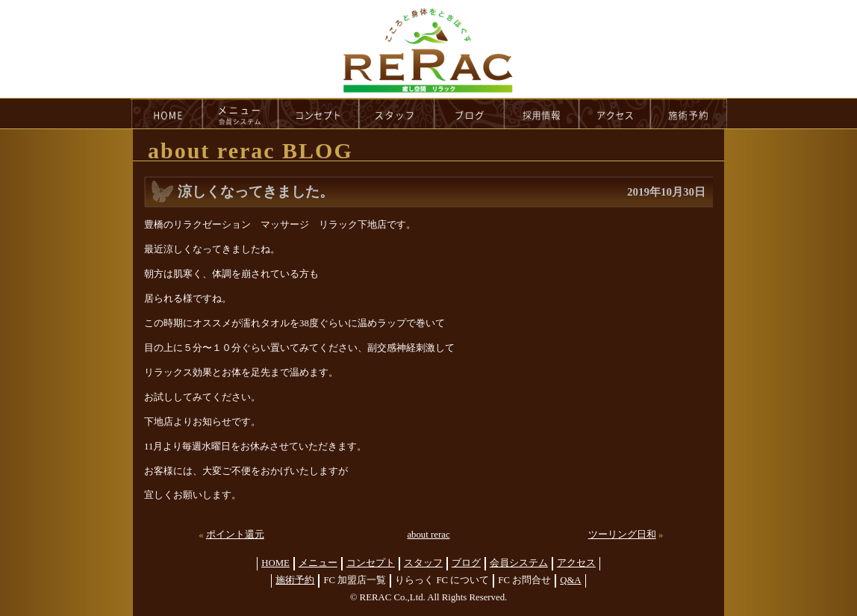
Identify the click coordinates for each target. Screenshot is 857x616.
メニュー (318, 563)
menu (240, 113)
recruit (542, 113)
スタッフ (423, 563)
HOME (166, 113)
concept (319, 113)
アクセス (576, 563)
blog (470, 113)
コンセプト (371, 563)
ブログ (466, 563)
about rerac (428, 535)
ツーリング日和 (622, 535)
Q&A (570, 580)
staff (397, 113)
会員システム (519, 563)
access (615, 113)
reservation (689, 113)
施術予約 (295, 580)
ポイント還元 (235, 535)
